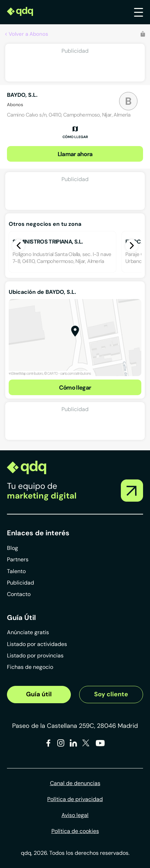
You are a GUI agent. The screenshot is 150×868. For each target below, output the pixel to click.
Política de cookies (75, 831)
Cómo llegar (75, 388)
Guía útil (39, 694)
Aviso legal (75, 815)
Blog (12, 548)
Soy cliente (111, 694)
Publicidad (20, 583)
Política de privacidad (75, 799)
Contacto (19, 594)
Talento (16, 571)
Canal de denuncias (75, 783)
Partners (18, 559)
